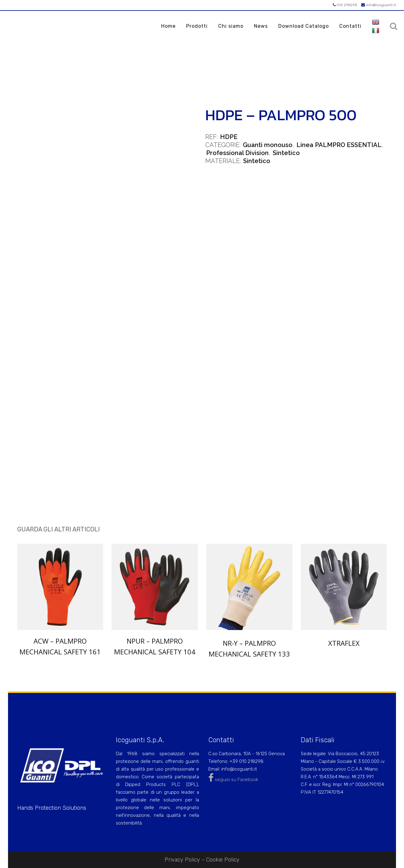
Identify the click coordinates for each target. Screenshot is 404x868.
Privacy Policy (182, 860)
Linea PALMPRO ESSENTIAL (339, 145)
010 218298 (345, 5)
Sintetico (286, 153)
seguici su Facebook (233, 780)
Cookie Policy (223, 860)
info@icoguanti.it (379, 5)
